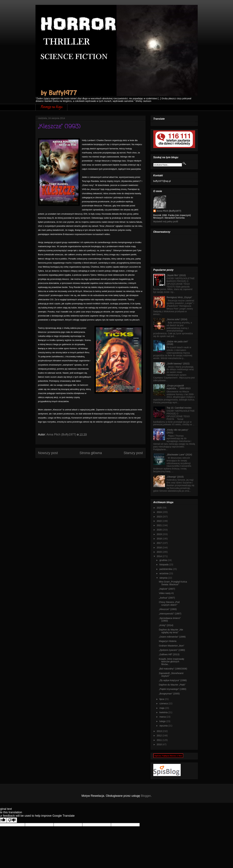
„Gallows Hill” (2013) (169, 654)
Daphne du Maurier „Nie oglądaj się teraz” (171, 631)
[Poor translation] (12, 820)
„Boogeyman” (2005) (169, 694)
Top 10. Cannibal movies (179, 408)
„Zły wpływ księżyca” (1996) (173, 680)
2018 (160, 539)
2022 (160, 521)
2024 (160, 512)
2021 (160, 525)
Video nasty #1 (166, 593)
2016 (160, 548)
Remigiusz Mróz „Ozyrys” (179, 297)
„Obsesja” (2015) (175, 477)
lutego (163, 721)
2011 (160, 740)
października (166, 569)
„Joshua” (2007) (167, 598)
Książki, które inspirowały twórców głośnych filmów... (171, 662)
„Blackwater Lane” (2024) (179, 455)
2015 (160, 552)
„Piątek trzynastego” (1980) (172, 689)
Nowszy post (48, 453)
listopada (164, 565)
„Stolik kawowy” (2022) (178, 364)
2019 (160, 534)
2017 (160, 543)
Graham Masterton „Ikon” (171, 646)
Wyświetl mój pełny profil (166, 222)
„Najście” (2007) (167, 589)
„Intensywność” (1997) (170, 614)
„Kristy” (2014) (166, 625)
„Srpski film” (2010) (176, 275)
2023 (160, 517)
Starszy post (133, 453)
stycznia (164, 726)
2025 (160, 508)
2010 (160, 744)
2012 (160, 736)
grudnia (164, 560)
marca (163, 717)
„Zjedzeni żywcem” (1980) (172, 650)
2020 (160, 530)
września (164, 573)
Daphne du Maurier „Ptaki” (172, 685)
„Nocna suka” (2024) (177, 319)
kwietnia (164, 712)
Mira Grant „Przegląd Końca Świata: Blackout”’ (173, 583)
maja (162, 708)
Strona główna (91, 453)
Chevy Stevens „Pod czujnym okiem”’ (169, 603)
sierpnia (164, 578)
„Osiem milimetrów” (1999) (172, 637)
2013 (160, 731)
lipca (162, 699)
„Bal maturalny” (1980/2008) (173, 669)
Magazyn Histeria (168, 641)
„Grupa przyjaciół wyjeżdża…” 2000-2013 (178, 387)
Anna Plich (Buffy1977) (169, 211)
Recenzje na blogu (51, 107)
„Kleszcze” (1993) (168, 609)
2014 (160, 556)
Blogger (146, 796)
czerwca (164, 703)
